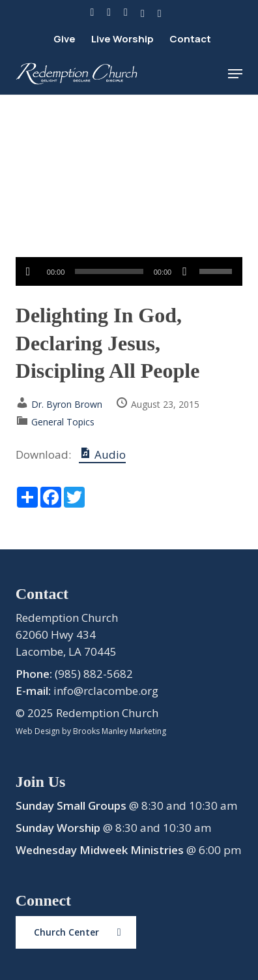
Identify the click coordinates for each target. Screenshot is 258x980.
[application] (129, 271)
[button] (235, 74)
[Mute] (185, 271)
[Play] (28, 271)
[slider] (109, 271)
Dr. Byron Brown (67, 404)
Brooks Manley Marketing (120, 731)
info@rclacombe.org (106, 691)
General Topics (63, 422)
